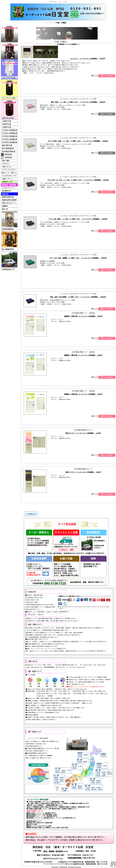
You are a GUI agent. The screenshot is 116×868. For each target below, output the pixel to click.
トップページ (50, 23)
